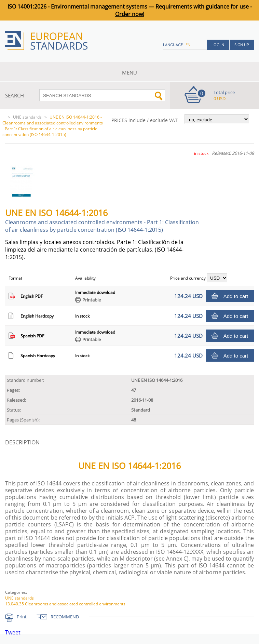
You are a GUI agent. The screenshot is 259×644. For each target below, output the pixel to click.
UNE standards (27, 117)
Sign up (242, 45)
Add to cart (236, 296)
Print (22, 617)
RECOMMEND (65, 617)
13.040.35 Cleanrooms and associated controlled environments (65, 604)
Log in (218, 45)
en (188, 45)
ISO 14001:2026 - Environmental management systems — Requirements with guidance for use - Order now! (130, 10)
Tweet (13, 632)
